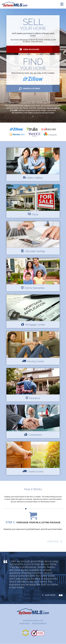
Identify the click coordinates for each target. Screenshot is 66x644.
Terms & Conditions (39, 623)
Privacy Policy (25, 623)
